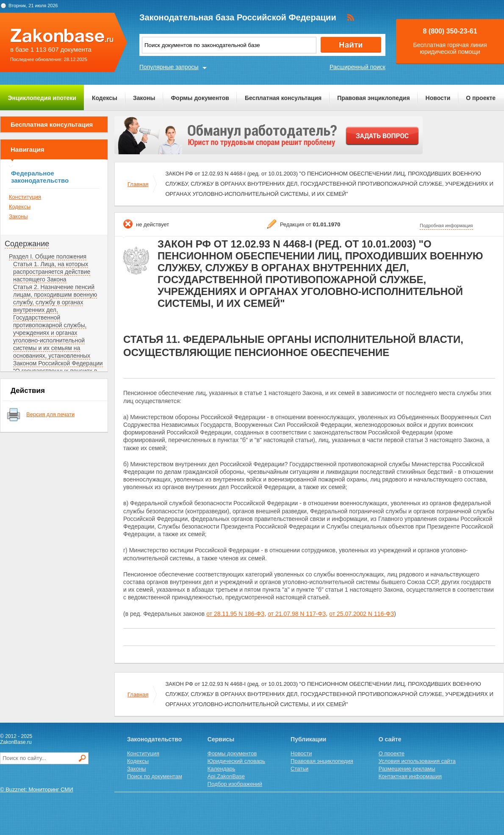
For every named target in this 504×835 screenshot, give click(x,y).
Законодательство (154, 739)
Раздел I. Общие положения (48, 256)
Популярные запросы (169, 67)
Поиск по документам (155, 776)
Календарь (222, 769)
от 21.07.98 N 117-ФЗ (297, 614)
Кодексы (105, 98)
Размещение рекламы (407, 769)
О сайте (390, 739)
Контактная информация (410, 776)
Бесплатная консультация (283, 98)
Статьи (299, 769)
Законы (144, 98)
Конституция (25, 197)
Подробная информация (446, 225)
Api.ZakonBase (226, 776)
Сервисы (221, 739)
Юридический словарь (236, 761)
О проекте (481, 98)
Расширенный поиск (357, 67)
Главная (138, 184)
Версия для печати (50, 414)
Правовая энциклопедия (373, 98)
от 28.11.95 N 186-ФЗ (235, 614)
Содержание (27, 244)
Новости (438, 98)
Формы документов (200, 98)
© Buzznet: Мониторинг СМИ (37, 789)
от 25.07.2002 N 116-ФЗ (361, 614)
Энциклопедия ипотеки (42, 98)
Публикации (308, 739)
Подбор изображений (235, 784)
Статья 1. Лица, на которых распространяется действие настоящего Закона (52, 272)
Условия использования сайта (417, 761)
